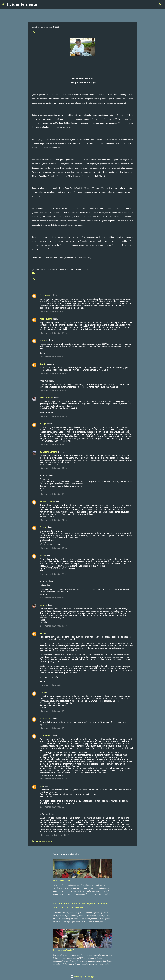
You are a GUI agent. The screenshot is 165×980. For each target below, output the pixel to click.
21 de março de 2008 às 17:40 (53, 626)
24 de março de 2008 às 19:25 (53, 728)
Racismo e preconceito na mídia (66, 880)
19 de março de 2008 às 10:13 (53, 312)
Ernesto (43, 527)
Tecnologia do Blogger (82, 977)
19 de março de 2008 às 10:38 (53, 333)
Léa (41, 786)
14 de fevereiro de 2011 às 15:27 (54, 835)
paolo (42, 633)
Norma (43, 693)
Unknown (44, 340)
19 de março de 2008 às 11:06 (53, 374)
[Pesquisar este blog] (150, 4)
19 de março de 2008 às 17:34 (53, 445)
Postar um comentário (42, 841)
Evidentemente (22, 4)
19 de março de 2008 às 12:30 (53, 416)
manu (42, 555)
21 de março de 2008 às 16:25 (53, 598)
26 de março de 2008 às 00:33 (53, 807)
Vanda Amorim (47, 398)
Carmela (43, 605)
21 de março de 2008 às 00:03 (53, 574)
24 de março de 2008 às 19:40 (53, 779)
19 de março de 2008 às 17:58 (53, 468)
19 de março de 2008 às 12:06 (53, 391)
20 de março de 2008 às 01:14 (53, 520)
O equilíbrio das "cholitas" (63, 950)
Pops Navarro (46, 295)
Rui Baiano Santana (48, 452)
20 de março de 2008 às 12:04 (53, 548)
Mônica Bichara (47, 501)
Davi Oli (43, 364)
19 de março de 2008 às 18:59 (53, 494)
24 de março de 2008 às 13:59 (53, 711)
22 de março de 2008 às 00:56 (53, 685)
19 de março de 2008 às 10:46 (53, 357)
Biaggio (43, 424)
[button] (34, 32)
